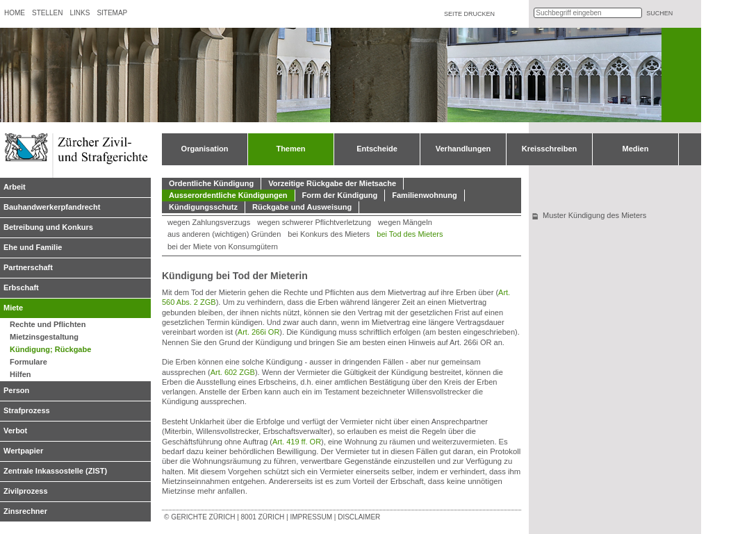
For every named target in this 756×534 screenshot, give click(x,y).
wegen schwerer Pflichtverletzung (314, 222)
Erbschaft (21, 287)
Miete (13, 308)
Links (80, 13)
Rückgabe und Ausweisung (302, 207)
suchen (659, 13)
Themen (290, 149)
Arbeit (15, 187)
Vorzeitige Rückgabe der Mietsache (332, 183)
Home (15, 13)
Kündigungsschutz (203, 207)
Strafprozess (27, 410)
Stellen (47, 13)
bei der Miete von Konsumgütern (223, 247)
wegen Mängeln (405, 222)
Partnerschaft (28, 267)
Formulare (28, 362)
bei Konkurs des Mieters (329, 234)
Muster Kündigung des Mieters (594, 215)
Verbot (15, 431)
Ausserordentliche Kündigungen (228, 195)
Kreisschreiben (549, 149)
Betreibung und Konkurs (48, 227)
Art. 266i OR (259, 332)
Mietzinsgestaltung (44, 337)
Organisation (205, 149)
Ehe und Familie (33, 247)
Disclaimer (359, 517)
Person (16, 390)
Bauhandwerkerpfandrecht (52, 207)
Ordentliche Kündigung (211, 183)
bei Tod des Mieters (410, 234)
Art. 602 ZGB (233, 372)
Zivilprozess (26, 491)
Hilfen (20, 374)
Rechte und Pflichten (48, 324)
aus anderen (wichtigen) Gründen (224, 234)
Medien (636, 149)
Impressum (311, 517)
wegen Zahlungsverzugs (209, 222)
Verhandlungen (463, 149)
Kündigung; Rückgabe (50, 349)
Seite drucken (469, 14)
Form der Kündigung (340, 195)
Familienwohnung (425, 195)
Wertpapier (23, 451)
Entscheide (377, 149)
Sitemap (112, 13)
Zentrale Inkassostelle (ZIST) (55, 471)
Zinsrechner (25, 511)
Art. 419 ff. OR (297, 442)
